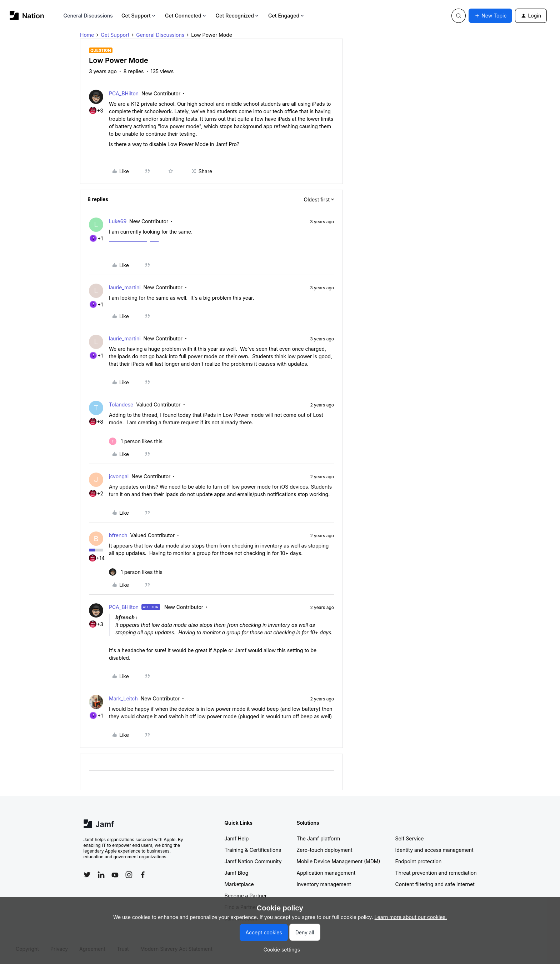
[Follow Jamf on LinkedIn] (101, 875)
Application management (326, 873)
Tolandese (121, 404)
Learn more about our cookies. (411, 917)
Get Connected (186, 16)
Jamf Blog (237, 873)
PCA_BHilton (124, 93)
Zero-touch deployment (325, 850)
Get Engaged (287, 16)
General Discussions (88, 16)
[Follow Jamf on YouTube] (115, 875)
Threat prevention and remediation (436, 873)
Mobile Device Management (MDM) (339, 861)
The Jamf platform (319, 838)
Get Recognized (238, 16)
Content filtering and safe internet (435, 884)
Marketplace (239, 884)
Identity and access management (434, 850)
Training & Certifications (253, 850)
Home (87, 35)
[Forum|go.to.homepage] (27, 16)
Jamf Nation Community (253, 861)
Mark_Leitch (123, 698)
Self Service (410, 838)
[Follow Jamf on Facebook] (143, 875)
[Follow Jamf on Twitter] (87, 875)
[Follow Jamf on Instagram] (129, 875)
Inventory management (324, 884)
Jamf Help (237, 838)
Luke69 (118, 221)
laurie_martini (125, 287)
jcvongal (119, 476)
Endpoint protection (419, 861)
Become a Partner (246, 896)
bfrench (118, 535)
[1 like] (136, 441)
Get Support (139, 16)
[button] (490, 16)
